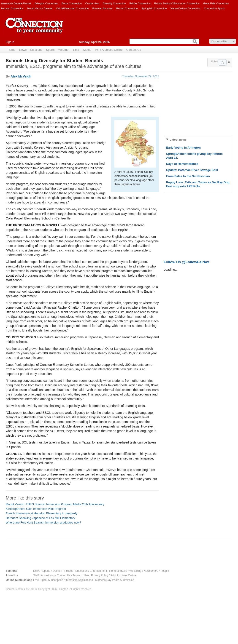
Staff (36, 575)
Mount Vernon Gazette (40, 8)
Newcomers (151, 571)
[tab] (198, 140)
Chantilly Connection (114, 3)
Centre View (92, 3)
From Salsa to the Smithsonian (188, 176)
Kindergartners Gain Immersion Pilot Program (36, 509)
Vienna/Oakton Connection (185, 8)
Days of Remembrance (182, 164)
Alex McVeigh (21, 76)
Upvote (222, 62)
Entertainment (99, 571)
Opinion (57, 571)
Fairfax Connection (140, 3)
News (23, 50)
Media (87, 50)
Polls (76, 50)
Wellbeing (135, 571)
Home (12, 50)
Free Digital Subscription (48, 580)
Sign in (10, 42)
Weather (64, 50)
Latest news (178, 140)
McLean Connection (12, 8)
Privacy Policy (100, 575)
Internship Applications (79, 580)
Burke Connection (72, 3)
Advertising (48, 575)
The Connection (34, 29)
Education (81, 571)
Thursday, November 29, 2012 (141, 76)
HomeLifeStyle (118, 571)
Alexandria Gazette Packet (16, 3)
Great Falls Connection (216, 3)
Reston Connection (127, 8)
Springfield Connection (154, 8)
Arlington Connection (46, 3)
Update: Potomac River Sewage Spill (192, 170)
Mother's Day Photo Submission (115, 580)
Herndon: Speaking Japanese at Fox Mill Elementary (41, 518)
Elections (36, 50)
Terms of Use (81, 575)
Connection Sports (215, 8)
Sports (50, 50)
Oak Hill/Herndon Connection (72, 8)
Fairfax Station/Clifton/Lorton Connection (177, 3)
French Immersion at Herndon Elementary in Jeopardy (42, 513)
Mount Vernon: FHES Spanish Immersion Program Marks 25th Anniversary (55, 504)
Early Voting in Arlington (183, 148)
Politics (69, 571)
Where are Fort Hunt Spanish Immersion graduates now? (43, 522)
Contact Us (134, 50)
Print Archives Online (109, 50)
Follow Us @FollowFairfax (186, 262)
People (165, 571)
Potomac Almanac (102, 8)
